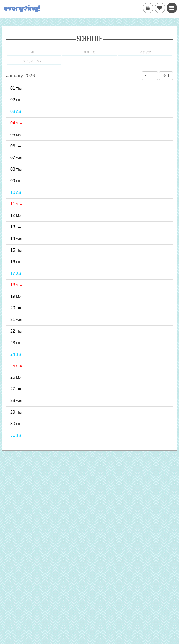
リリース (89, 52)
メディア (145, 52)
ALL (34, 52)
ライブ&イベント (34, 61)
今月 (166, 76)
